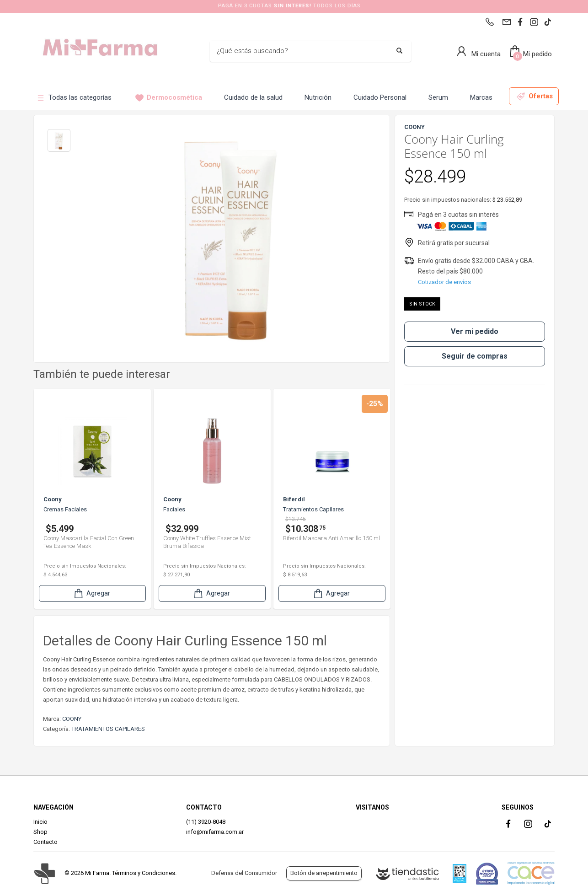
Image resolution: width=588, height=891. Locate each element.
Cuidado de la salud (253, 97)
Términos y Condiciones (144, 873)
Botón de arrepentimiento (324, 873)
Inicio (40, 822)
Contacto (45, 842)
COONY (72, 719)
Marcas (481, 97)
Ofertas (535, 96)
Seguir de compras (475, 356)
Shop (40, 832)
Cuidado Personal (380, 97)
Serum (438, 97)
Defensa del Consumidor (244, 873)
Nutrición (318, 97)
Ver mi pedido (475, 331)
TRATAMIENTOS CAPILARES (108, 729)
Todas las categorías (74, 98)
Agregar (91, 593)
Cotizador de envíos (444, 282)
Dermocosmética (169, 98)
